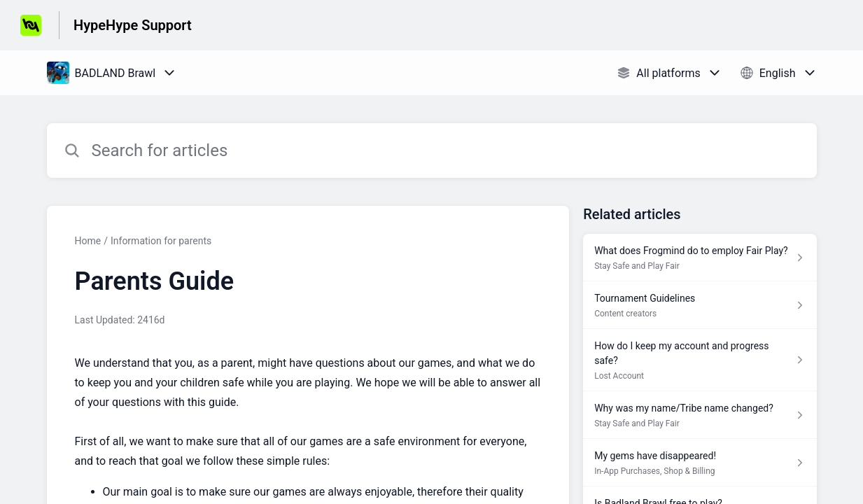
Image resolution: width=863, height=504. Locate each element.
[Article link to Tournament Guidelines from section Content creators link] (700, 305)
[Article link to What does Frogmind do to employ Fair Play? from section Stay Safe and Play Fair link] (700, 258)
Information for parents (161, 241)
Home (88, 241)
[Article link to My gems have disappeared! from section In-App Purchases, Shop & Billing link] (700, 463)
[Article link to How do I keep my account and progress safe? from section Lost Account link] (700, 360)
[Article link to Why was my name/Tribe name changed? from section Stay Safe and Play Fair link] (700, 415)
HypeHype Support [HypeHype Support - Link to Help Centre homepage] (133, 25)
